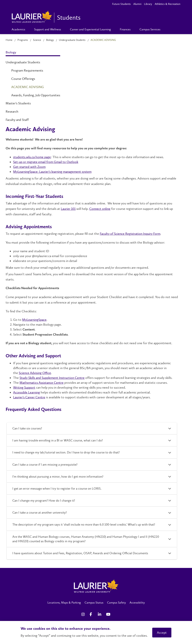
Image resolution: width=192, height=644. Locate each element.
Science (37, 40)
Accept (162, 633)
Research (12, 111)
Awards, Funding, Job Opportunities (36, 95)
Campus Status (94, 602)
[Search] (171, 29)
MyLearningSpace (34, 320)
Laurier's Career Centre (29, 397)
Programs (23, 40)
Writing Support (24, 387)
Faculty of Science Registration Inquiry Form (130, 234)
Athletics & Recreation (168, 4)
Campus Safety (116, 602)
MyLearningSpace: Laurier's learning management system (52, 172)
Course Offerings (23, 79)
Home (9, 40)
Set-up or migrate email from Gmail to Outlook (46, 162)
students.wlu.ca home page (32, 157)
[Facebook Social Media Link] (92, 614)
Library (148, 4)
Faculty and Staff (17, 120)
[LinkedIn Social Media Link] (100, 614)
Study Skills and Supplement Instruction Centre (52, 378)
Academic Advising (28, 87)
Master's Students (18, 103)
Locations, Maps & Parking (64, 602)
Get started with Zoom (29, 167)
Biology (50, 40)
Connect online (100, 209)
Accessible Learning (27, 392)
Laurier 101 (68, 209)
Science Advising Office (35, 373)
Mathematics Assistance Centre (42, 383)
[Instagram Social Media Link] (84, 614)
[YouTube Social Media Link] (108, 614)
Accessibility (137, 602)
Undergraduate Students (72, 40)
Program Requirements (27, 70)
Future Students (121, 4)
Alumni (137, 4)
